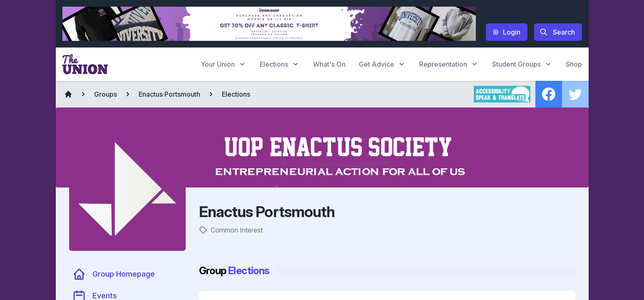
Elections (236, 94)
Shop (574, 64)
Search (557, 32)
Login (507, 32)
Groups (106, 94)
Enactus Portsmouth (169, 94)
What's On (329, 64)
